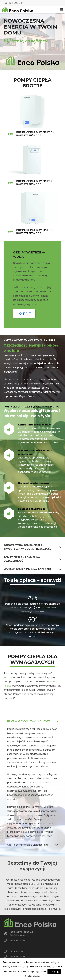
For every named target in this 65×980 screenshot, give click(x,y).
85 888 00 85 (18, 941)
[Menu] (61, 10)
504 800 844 (14, 3)
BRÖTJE (8, 677)
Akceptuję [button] (54, 972)
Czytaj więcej (32, 976)
